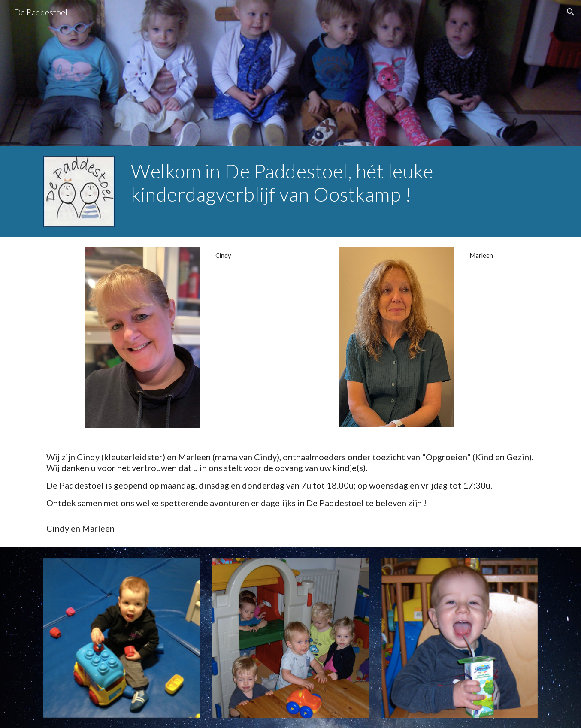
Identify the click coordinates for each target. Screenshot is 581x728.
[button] (571, 12)
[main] (333, 183)
